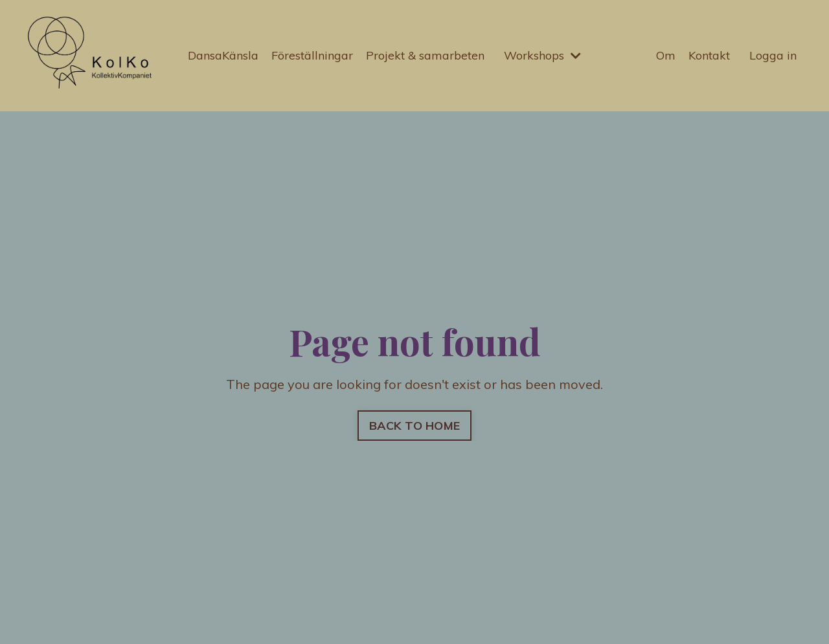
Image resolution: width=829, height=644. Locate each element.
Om (666, 55)
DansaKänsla (223, 55)
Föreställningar (312, 55)
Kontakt (709, 55)
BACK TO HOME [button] (414, 426)
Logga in (773, 55)
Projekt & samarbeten (425, 55)
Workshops (542, 55)
